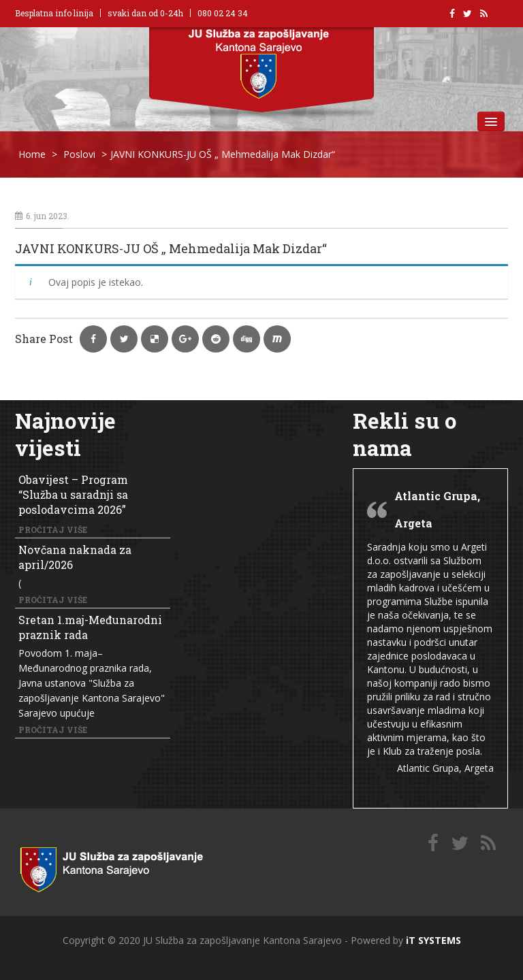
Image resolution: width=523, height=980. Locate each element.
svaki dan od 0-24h (145, 13)
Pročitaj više (53, 529)
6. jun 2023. (42, 216)
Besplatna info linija (54, 13)
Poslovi (79, 154)
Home (32, 154)
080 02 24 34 (223, 13)
